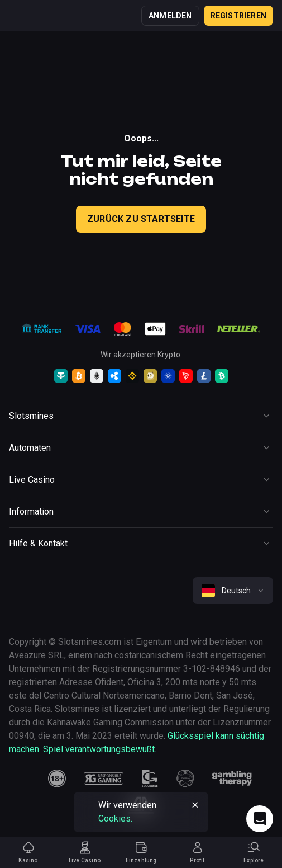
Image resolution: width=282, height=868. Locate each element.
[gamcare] (150, 779)
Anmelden (170, 16)
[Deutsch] (233, 591)
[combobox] (233, 591)
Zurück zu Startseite (141, 219)
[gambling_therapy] (232, 779)
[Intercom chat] (260, 819)
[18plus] (57, 779)
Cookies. (115, 819)
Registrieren (238, 16)
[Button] (141, 416)
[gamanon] (185, 779)
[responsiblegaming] (104, 779)
